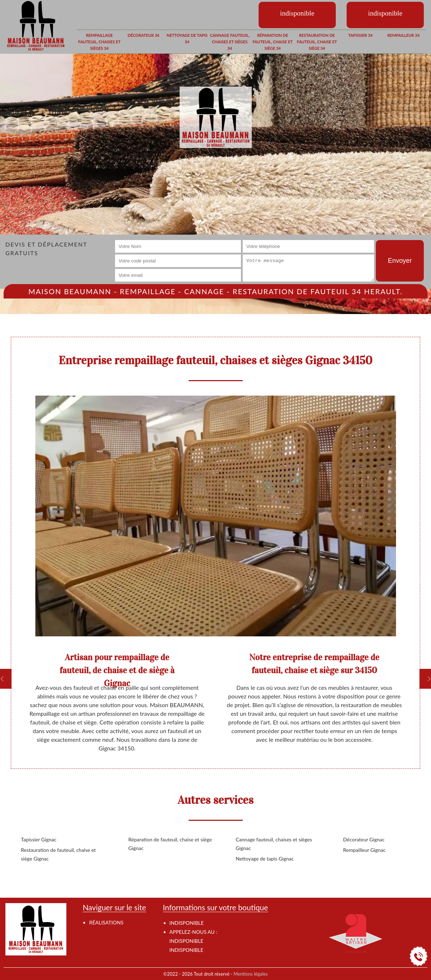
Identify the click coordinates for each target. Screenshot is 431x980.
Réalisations (106, 922)
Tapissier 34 (360, 35)
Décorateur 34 (144, 35)
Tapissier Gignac (39, 839)
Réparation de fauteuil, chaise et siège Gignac (170, 844)
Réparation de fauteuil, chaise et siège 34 (272, 42)
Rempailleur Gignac (364, 850)
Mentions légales (251, 974)
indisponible (186, 941)
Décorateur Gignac (364, 839)
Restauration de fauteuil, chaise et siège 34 (317, 42)
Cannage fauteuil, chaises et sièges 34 (230, 42)
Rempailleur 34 (403, 35)
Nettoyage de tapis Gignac (265, 859)
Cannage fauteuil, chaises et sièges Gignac (274, 844)
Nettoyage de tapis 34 (187, 38)
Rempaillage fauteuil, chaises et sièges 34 (99, 42)
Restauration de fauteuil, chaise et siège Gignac (58, 854)
